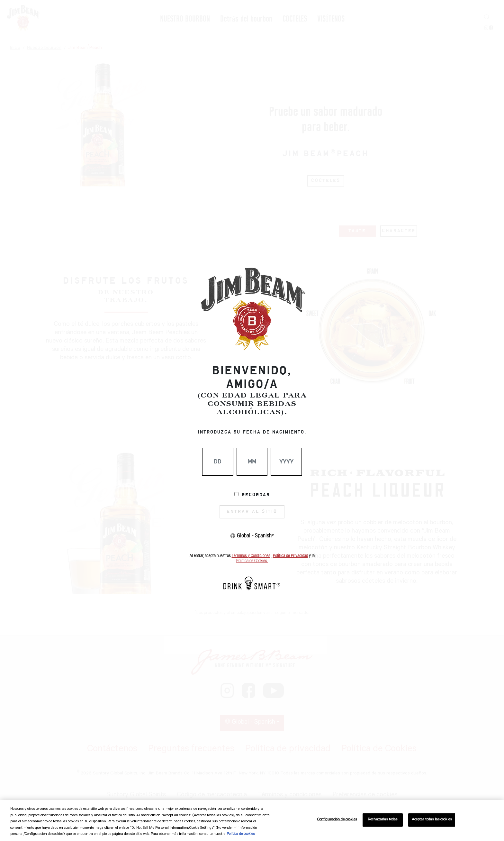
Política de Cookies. (252, 561)
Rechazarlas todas (382, 820)
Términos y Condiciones (251, 556)
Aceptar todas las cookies (432, 820)
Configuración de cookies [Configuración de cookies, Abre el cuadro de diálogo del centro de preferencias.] (337, 820)
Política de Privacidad (290, 556)
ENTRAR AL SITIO (252, 512)
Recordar (256, 495)
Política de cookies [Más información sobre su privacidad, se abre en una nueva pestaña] (241, 834)
